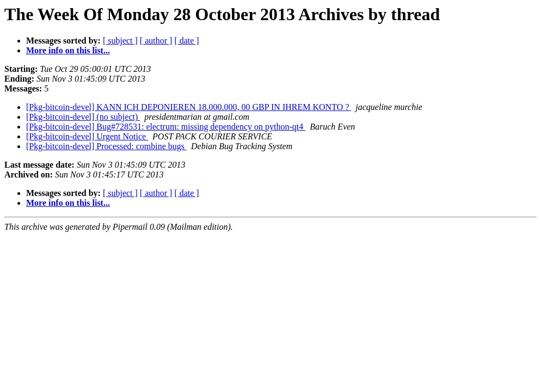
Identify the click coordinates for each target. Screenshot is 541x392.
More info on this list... (68, 50)
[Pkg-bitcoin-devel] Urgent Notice (87, 136)
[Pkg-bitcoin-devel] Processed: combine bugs (106, 146)
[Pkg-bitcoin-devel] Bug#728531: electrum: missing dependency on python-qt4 (166, 127)
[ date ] (186, 41)
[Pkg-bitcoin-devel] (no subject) (83, 117)
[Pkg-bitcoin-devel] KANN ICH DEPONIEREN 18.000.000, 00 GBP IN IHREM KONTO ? (189, 107)
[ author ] (156, 41)
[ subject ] (120, 41)
